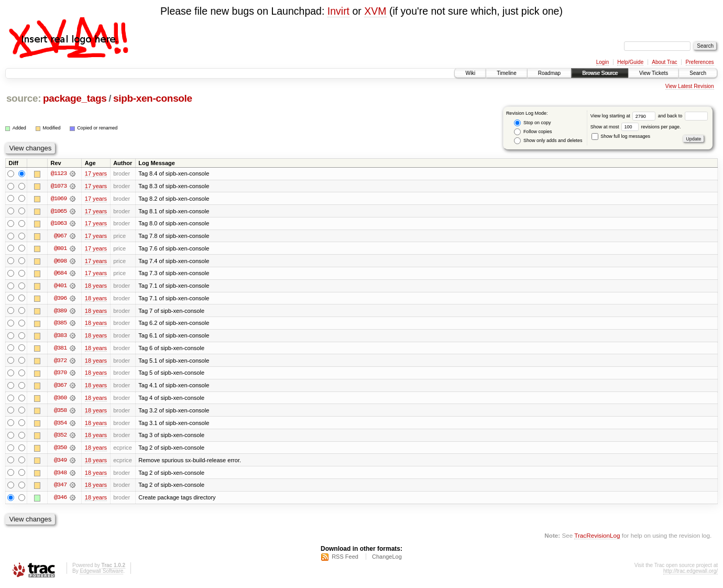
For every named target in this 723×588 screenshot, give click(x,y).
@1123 (59, 173)
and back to (683, 116)
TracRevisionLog (597, 538)
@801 (60, 249)
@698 (60, 262)
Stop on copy (532, 123)
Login (602, 62)
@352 (60, 438)
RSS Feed (345, 560)
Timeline (506, 73)
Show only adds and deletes (548, 141)
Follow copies (533, 132)
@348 (60, 475)
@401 (60, 287)
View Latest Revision (690, 86)
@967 (60, 236)
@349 (60, 463)
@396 (60, 299)
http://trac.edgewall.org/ (691, 574)
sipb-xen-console (153, 98)
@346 (60, 500)
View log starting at (624, 116)
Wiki (470, 73)
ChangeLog (387, 560)
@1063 (59, 224)
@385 (60, 324)
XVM (375, 11)
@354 (60, 425)
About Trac (664, 62)
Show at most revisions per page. (636, 127)
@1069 (59, 199)
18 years (96, 287)
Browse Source (600, 73)
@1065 (59, 211)
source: (24, 98)
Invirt (338, 11)
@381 (60, 350)
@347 (60, 488)
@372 (60, 362)
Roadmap (549, 73)
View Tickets (654, 73)
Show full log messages (621, 136)
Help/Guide (630, 62)
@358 (60, 412)
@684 (60, 274)
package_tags (75, 98)
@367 (60, 387)
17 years (96, 173)
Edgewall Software (101, 574)
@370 (60, 375)
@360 (60, 400)
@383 (60, 337)
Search (698, 73)
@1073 (59, 186)
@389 (60, 312)
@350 (60, 450)
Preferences (700, 62)
